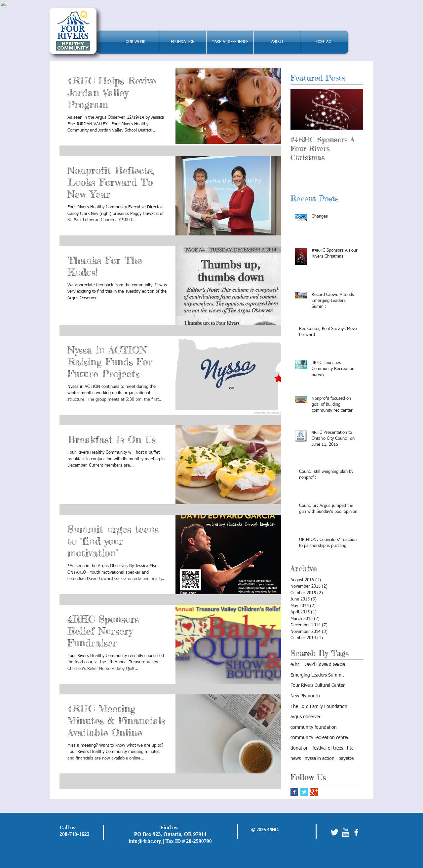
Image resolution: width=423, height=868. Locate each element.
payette (346, 759)
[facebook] (356, 832)
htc (350, 748)
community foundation (314, 727)
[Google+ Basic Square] (314, 792)
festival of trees (328, 748)
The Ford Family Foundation (319, 707)
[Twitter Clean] (334, 832)
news (296, 759)
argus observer (306, 717)
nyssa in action (320, 759)
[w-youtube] (345, 832)
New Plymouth (305, 696)
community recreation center (320, 738)
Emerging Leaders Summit (317, 675)
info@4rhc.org (145, 841)
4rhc (295, 665)
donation (300, 748)
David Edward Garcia (324, 665)
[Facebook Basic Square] (294, 792)
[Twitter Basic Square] (304, 792)
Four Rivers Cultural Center (318, 685)
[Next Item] (353, 109)
